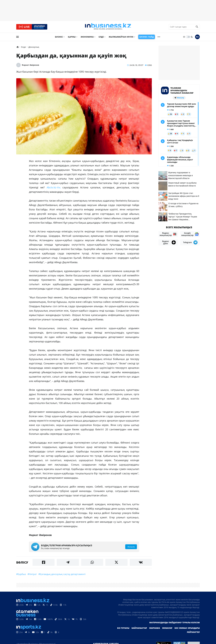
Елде (101, 38)
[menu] (17, 38)
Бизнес (59, 38)
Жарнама (155, 629)
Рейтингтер (193, 633)
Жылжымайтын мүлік (121, 38)
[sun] (184, 38)
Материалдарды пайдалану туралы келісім (175, 624)
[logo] (108, 27)
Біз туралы (123, 629)
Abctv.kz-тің (54, 189)
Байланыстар (139, 629)
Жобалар (167, 629)
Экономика (87, 38)
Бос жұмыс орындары (187, 629)
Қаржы (72, 38)
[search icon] (197, 27)
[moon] (192, 38)
